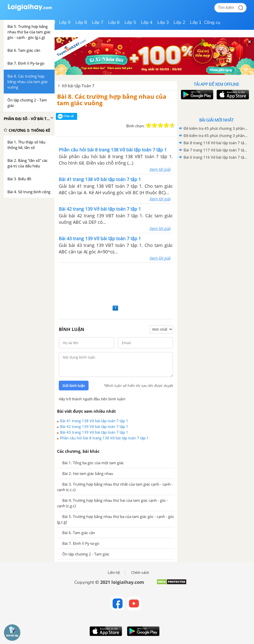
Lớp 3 (163, 22)
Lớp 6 (114, 22)
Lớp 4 (147, 22)
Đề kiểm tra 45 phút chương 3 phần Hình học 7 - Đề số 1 (216, 136)
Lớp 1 (196, 22)
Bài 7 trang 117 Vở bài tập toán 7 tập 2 (216, 150)
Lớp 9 (65, 22)
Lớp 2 (179, 22)
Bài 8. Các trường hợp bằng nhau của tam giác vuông (112, 100)
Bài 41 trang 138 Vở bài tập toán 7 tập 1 (94, 421)
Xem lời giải (160, 169)
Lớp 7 (98, 22)
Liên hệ (114, 573)
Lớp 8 (81, 22)
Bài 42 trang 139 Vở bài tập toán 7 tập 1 (94, 426)
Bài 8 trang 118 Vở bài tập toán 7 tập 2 (216, 143)
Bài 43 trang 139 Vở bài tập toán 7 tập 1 (94, 432)
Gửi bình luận (74, 386)
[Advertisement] (116, 283)
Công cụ (212, 22)
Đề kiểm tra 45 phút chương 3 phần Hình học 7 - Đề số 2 (216, 128)
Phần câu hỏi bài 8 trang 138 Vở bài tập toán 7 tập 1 (104, 438)
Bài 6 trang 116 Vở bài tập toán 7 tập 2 (216, 157)
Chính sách (140, 573)
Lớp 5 (130, 22)
